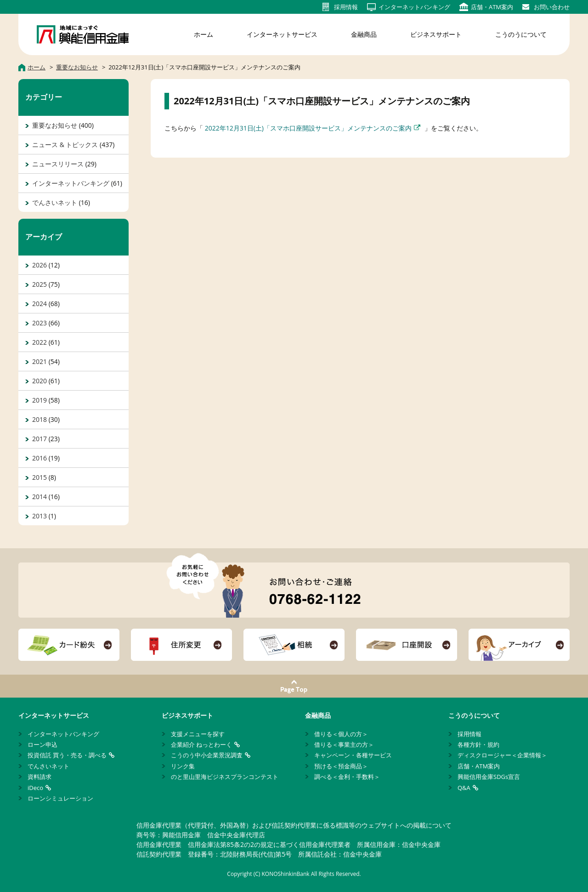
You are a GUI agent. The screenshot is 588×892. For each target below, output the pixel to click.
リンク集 (183, 766)
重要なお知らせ (55, 125)
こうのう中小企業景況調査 (207, 755)
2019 (40, 400)
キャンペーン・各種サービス (353, 755)
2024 (40, 304)
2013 (40, 516)
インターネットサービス (282, 34)
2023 (40, 323)
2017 (40, 439)
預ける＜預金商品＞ (341, 766)
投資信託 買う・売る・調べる (67, 755)
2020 (40, 381)
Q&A (464, 788)
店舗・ (492, 7)
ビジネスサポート (436, 34)
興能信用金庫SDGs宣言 (489, 777)
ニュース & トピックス (65, 145)
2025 (40, 284)
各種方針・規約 (478, 744)
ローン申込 (42, 744)
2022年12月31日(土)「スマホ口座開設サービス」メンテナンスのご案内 (308, 128)
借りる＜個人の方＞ (341, 734)
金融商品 (364, 34)
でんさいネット (55, 202)
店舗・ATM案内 (479, 766)
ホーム (204, 34)
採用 (346, 7)
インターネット (414, 7)
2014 (40, 497)
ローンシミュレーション (60, 798)
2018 (40, 419)
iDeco (35, 788)
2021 (40, 361)
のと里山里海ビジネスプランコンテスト (225, 777)
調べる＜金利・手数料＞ (347, 777)
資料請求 (40, 777)
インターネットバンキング (71, 183)
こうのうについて (521, 34)
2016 (40, 458)
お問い (552, 7)
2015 (40, 477)
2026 (40, 265)
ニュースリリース (58, 164)
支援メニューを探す (198, 734)
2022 (40, 342)
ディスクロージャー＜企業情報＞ (502, 755)
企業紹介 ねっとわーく (201, 744)
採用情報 (469, 734)
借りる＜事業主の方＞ (344, 744)
